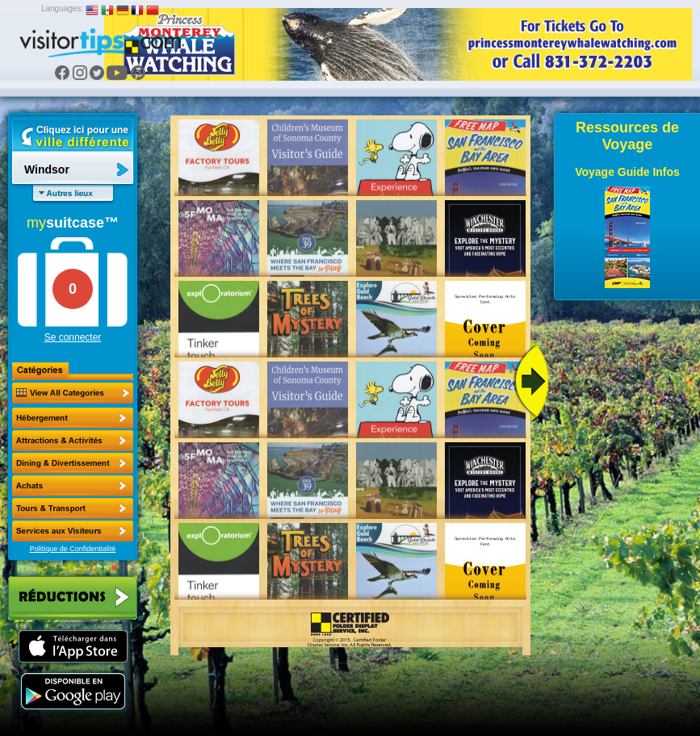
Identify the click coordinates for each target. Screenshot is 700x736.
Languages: (62, 8)
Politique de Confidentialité (73, 549)
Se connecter (73, 337)
